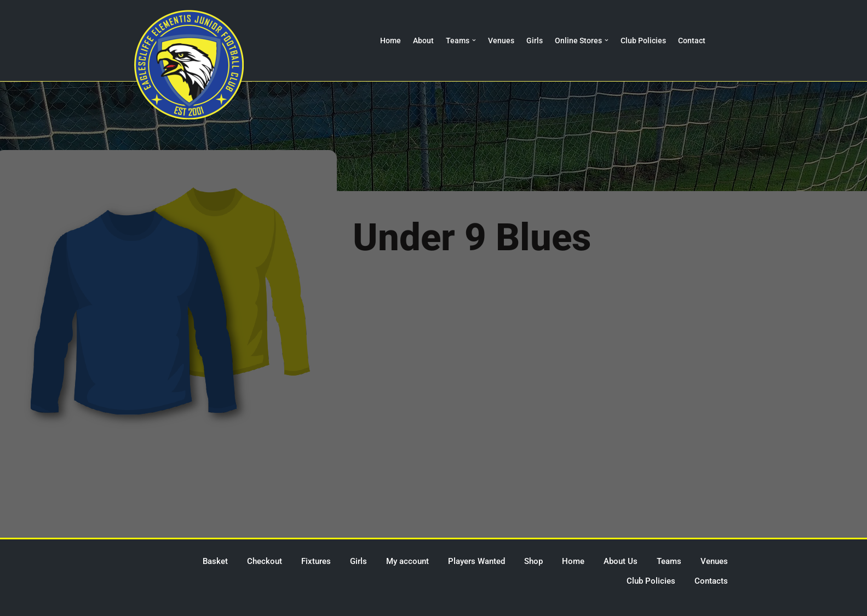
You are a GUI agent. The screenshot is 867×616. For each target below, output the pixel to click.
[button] (474, 40)
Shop (533, 561)
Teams (669, 561)
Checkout (265, 561)
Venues (501, 41)
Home (391, 41)
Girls (535, 41)
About (423, 41)
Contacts (711, 581)
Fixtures (316, 561)
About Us (621, 561)
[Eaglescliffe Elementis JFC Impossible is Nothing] (189, 65)
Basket (215, 561)
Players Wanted (476, 561)
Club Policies (643, 41)
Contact (692, 41)
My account (407, 561)
